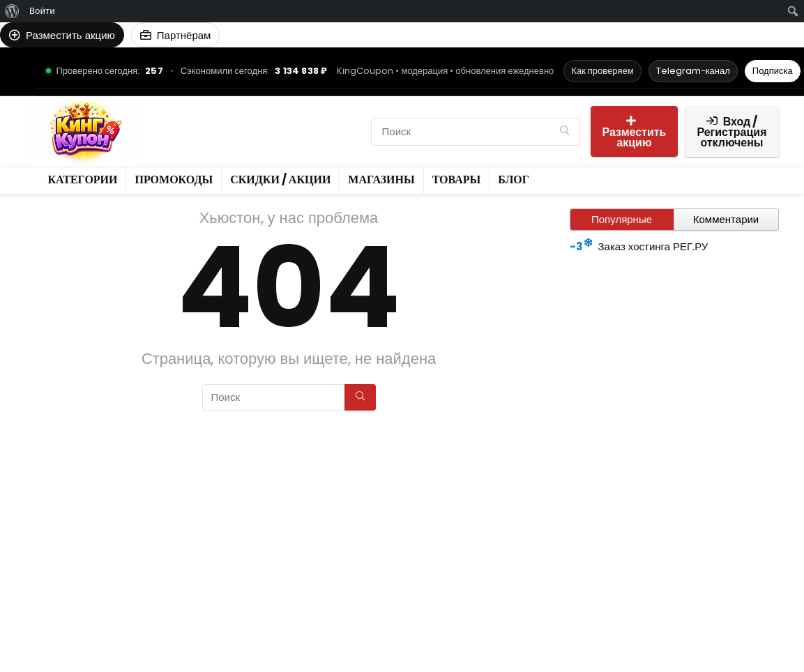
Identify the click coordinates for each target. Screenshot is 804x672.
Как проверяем (602, 71)
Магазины (280, 131)
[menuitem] (12, 11)
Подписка (773, 71)
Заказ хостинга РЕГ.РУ (653, 246)
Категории (184, 108)
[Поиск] (564, 132)
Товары (340, 131)
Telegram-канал (693, 71)
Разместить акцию (635, 133)
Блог (170, 155)
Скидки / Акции (199, 131)
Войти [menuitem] (42, 11)
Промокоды (254, 108)
